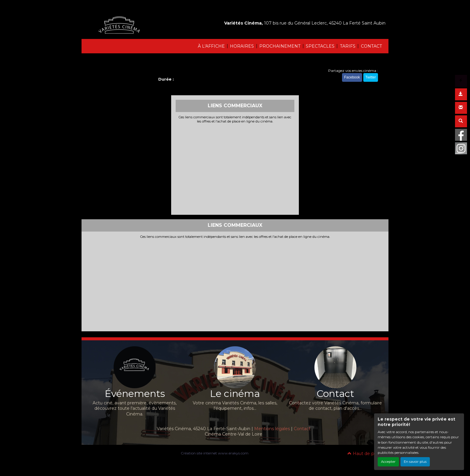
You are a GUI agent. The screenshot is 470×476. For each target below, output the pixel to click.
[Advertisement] (235, 168)
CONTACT (371, 46)
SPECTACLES (320, 46)
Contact (302, 429)
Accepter (388, 462)
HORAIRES (242, 46)
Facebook (352, 77)
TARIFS (348, 46)
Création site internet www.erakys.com (215, 453)
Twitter (371, 77)
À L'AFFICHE (211, 46)
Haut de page (365, 454)
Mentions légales (272, 429)
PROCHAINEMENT (280, 46)
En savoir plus (415, 462)
